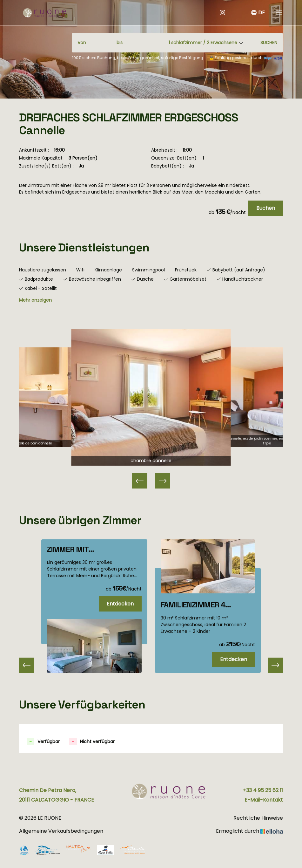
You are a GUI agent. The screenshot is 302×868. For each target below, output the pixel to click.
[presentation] (27, 665)
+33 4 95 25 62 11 (263, 790)
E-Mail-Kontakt (264, 800)
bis (120, 43)
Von (82, 43)
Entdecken (120, 604)
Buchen (266, 208)
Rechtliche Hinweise (258, 818)
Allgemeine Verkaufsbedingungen (61, 831)
